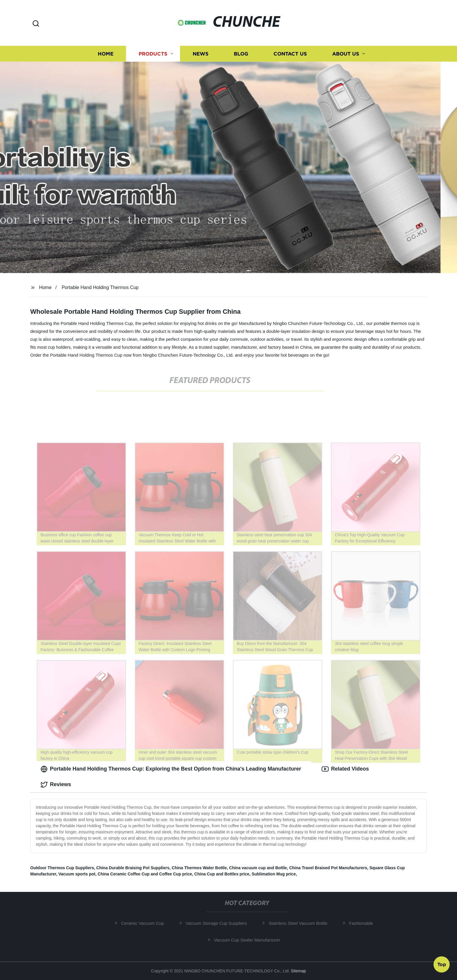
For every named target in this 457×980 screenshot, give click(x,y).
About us (346, 54)
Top (442, 964)
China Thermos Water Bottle (199, 868)
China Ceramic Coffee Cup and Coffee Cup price (145, 874)
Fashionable (364, 923)
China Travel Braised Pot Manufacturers (328, 868)
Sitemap (298, 971)
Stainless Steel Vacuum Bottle (300, 923)
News (201, 54)
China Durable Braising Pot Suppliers (133, 868)
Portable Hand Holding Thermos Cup (100, 287)
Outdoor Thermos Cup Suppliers (62, 868)
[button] (36, 24)
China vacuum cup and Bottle (258, 868)
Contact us (290, 54)
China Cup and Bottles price (222, 874)
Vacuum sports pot (77, 874)
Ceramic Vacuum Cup (145, 923)
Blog (241, 54)
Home (106, 54)
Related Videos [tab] (345, 769)
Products (153, 54)
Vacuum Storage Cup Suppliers (219, 923)
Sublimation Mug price (274, 874)
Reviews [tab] (56, 785)
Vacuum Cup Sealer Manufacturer (250, 940)
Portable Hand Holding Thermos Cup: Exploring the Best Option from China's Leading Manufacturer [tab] (171, 769)
